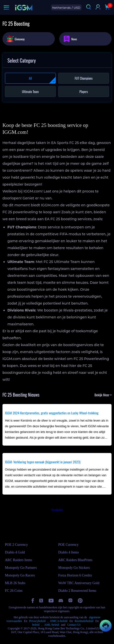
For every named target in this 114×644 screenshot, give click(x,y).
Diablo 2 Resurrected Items (77, 591)
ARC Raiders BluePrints (75, 560)
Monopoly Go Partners (21, 568)
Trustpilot (57, 510)
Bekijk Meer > (103, 395)
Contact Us (74, 625)
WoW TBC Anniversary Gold (79, 583)
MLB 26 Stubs (15, 583)
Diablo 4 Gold (15, 552)
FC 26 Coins (14, 591)
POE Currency (68, 545)
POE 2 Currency (16, 545)
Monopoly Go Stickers (74, 568)
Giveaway (15, 39)
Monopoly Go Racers (20, 575)
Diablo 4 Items (69, 552)
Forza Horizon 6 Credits (75, 575)
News (70, 39)
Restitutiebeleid (84, 621)
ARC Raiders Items (19, 560)
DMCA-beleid (59, 621)
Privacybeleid (37, 621)
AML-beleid (52, 625)
